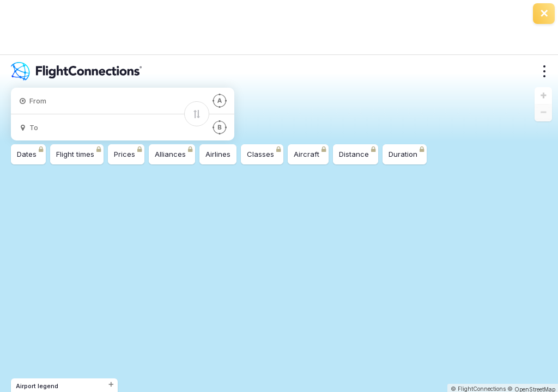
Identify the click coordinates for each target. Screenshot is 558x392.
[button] (543, 96)
